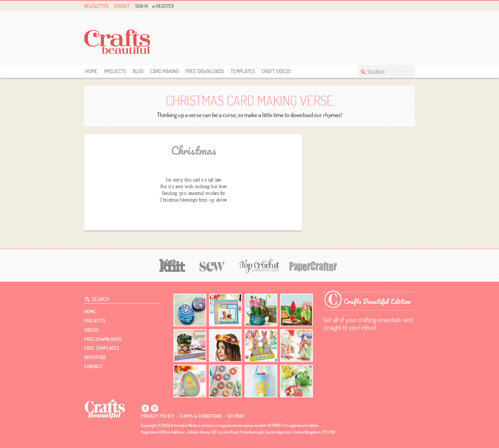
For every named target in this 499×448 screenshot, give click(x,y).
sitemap (236, 416)
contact (93, 366)
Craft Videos (276, 71)
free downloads (205, 71)
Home (91, 71)
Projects (115, 71)
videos (91, 330)
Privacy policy (157, 416)
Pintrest (403, 6)
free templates (102, 348)
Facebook (395, 6)
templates (243, 71)
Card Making (165, 71)
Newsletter (96, 6)
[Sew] (212, 266)
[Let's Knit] (172, 265)
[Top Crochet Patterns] (258, 266)
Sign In (141, 6)
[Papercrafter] (313, 266)
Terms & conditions (201, 416)
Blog (138, 71)
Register (165, 6)
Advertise (95, 357)
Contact (122, 6)
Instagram (411, 6)
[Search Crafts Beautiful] (383, 71)
